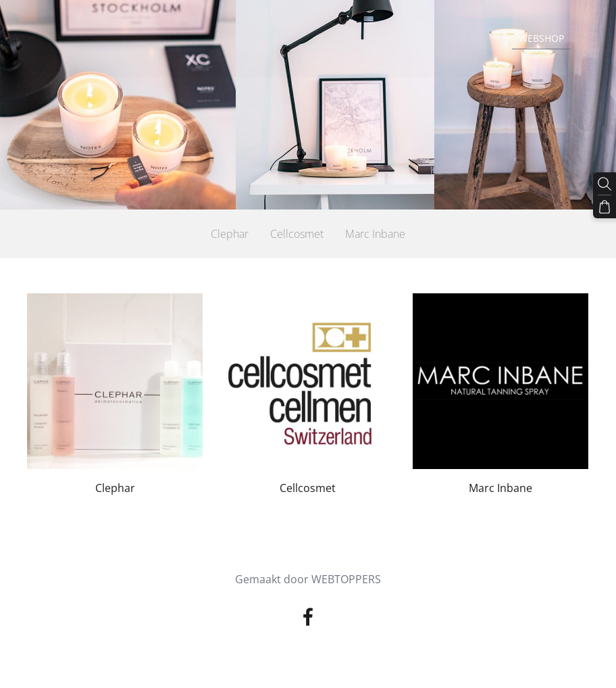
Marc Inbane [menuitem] (375, 234)
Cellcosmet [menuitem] (297, 234)
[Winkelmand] (605, 207)
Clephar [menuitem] (230, 234)
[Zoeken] (605, 184)
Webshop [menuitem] (541, 38)
